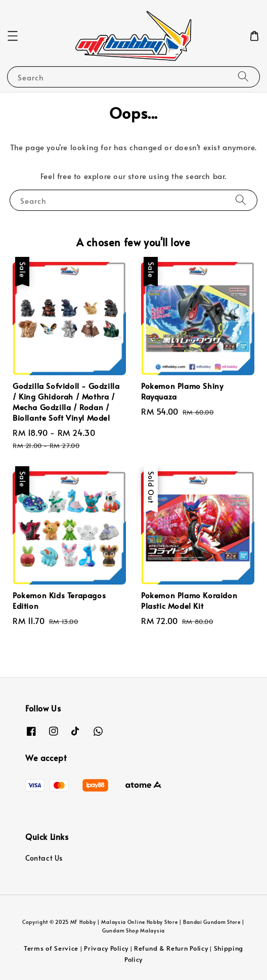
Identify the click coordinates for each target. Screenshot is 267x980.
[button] (13, 36)
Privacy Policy (106, 948)
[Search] (243, 77)
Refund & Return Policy (171, 948)
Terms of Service (51, 948)
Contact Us (44, 858)
